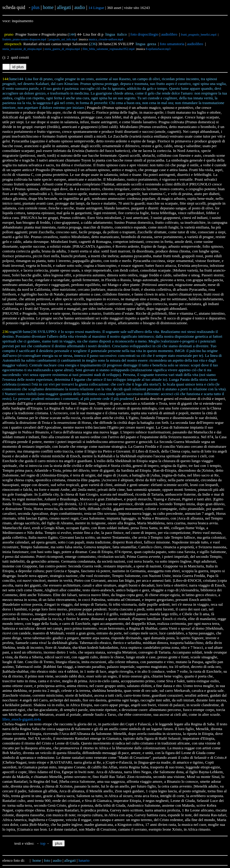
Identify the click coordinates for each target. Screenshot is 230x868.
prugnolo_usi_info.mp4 (63, 39)
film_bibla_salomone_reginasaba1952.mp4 (109, 49)
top (43, 843)
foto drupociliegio (145, 34)
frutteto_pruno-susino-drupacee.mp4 (24, 39)
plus (35, 7)
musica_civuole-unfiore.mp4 (106, 39)
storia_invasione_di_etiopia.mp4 (22, 49)
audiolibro (169, 34)
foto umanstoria (172, 44)
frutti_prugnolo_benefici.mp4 (199, 35)
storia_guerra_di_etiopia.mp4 (62, 49)
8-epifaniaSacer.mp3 (158, 49)
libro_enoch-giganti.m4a (22, 719)
